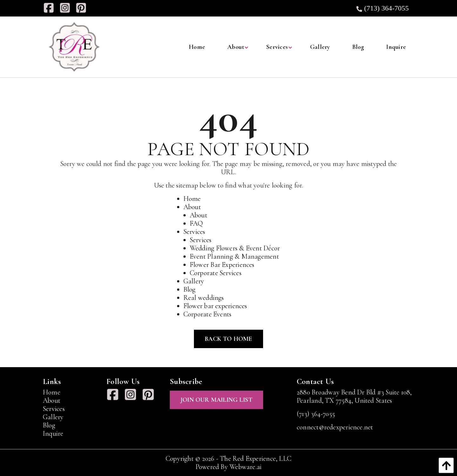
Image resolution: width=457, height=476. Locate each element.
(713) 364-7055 (382, 8)
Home (192, 199)
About (192, 207)
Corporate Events (208, 314)
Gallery (194, 281)
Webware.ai (245, 467)
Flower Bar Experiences (222, 265)
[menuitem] (197, 47)
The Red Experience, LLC (256, 459)
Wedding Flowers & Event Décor (235, 248)
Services (194, 232)
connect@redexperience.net (335, 427)
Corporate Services (216, 273)
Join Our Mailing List (216, 400)
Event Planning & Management (234, 256)
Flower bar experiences (215, 306)
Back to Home (228, 339)
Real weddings (204, 298)
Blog (190, 289)
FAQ (196, 223)
